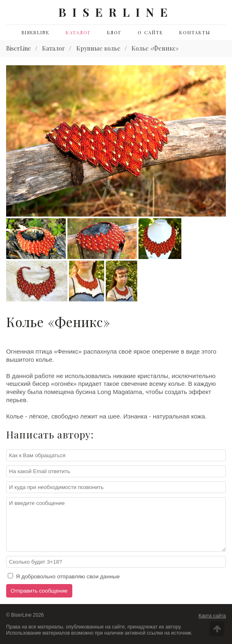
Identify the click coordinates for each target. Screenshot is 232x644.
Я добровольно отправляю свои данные (64, 576)
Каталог (78, 32)
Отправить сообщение (39, 591)
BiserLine (36, 32)
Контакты (195, 32)
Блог (114, 32)
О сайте (150, 32)
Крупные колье (98, 48)
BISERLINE (116, 12)
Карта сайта (212, 616)
